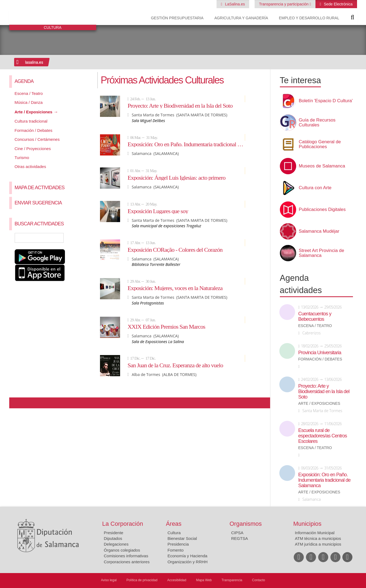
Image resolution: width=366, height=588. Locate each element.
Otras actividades (30, 167)
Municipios (307, 524)
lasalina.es (34, 62)
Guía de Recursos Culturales (317, 123)
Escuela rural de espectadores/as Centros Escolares (323, 436)
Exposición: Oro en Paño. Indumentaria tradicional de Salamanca (186, 144)
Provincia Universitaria (320, 353)
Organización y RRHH (187, 562)
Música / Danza (29, 102)
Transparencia (232, 580)
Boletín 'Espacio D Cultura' (326, 101)
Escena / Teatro (29, 93)
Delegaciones (116, 544)
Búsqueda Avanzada (84, 238)
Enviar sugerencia (38, 203)
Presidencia (178, 544)
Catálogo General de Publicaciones (320, 144)
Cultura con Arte (315, 188)
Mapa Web (204, 580)
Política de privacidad (142, 580)
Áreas (173, 524)
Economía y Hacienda (187, 556)
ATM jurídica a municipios (318, 544)
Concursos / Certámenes (37, 139)
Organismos (246, 524)
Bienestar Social (182, 538)
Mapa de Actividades (40, 188)
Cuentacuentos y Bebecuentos (315, 316)
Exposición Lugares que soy (158, 211)
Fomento (175, 550)
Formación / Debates (34, 130)
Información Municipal (315, 533)
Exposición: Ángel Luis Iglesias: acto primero (176, 178)
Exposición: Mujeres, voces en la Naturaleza (175, 288)
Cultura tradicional (31, 121)
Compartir (16, 403)
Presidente (114, 533)
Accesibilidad (177, 580)
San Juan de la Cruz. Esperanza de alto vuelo (175, 365)
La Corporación (123, 524)
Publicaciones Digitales (322, 210)
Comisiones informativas (126, 556)
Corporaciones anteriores (127, 562)
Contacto (259, 580)
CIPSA (237, 533)
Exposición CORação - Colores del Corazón (175, 250)
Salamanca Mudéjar (319, 231)
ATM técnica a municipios (318, 538)
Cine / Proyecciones (33, 149)
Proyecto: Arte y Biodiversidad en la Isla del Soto (180, 105)
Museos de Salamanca (322, 166)
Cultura (174, 533)
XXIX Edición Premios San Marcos (166, 326)
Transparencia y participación (284, 4)
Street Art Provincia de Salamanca (322, 253)
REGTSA (240, 538)
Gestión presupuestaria (177, 18)
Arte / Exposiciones (34, 112)
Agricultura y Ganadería (241, 18)
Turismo (22, 158)
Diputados (113, 538)
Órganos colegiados (122, 550)
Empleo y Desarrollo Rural (309, 18)
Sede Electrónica (338, 4)
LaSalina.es (234, 4)
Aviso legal (109, 580)
